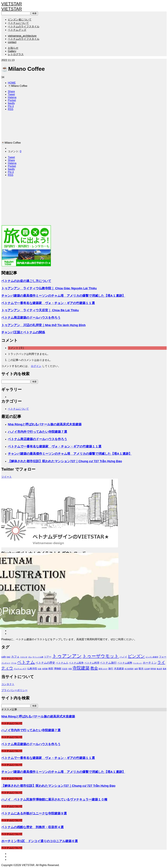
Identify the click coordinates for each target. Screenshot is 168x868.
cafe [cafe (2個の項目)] (4, 657)
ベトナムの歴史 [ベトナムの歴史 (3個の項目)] (45, 663)
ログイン (36, 366)
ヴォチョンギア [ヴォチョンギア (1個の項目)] (20, 669)
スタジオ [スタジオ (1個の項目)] (24, 657)
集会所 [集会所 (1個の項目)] (159, 669)
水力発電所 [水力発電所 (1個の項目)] (129, 669)
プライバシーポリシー (14, 690)
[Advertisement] (84, 202)
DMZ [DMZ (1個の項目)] (8, 657)
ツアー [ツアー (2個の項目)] (48, 657)
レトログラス (16, 54)
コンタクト (8, 684)
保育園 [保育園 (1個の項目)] (45, 669)
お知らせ (13, 48)
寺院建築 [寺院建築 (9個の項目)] (81, 668)
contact (12, 42)
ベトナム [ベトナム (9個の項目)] (26, 662)
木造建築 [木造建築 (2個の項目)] (119, 669)
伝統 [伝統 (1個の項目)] (40, 669)
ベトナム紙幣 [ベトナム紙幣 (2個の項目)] (125, 663)
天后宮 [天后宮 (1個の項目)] (65, 669)
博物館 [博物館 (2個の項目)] (58, 669)
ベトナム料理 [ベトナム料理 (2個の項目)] (92, 663)
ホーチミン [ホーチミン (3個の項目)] (150, 663)
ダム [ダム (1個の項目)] (30, 657)
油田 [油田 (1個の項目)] (136, 669)
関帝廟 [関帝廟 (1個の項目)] (153, 669)
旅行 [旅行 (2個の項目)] (111, 669)
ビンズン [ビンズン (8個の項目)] (136, 656)
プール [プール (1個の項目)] (14, 663)
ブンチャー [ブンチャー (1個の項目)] (6, 663)
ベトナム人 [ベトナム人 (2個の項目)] (62, 663)
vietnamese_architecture (22, 36)
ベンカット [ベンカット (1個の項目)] (137, 663)
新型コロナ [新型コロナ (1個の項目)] (103, 669)
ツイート (7, 477)
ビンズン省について (20, 20)
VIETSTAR (12, 4)
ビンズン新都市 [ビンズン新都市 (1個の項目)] (152, 657)
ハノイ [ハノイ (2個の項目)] (123, 657)
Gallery (12, 51)
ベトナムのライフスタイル (24, 26)
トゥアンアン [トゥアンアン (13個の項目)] (67, 656)
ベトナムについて (18, 23)
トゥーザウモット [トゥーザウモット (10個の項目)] (101, 656)
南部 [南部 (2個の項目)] (51, 669)
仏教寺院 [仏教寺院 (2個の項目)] (32, 669)
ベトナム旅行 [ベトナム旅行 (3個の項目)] (108, 663)
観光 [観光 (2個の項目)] (141, 669)
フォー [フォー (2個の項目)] (163, 657)
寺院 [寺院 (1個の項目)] (70, 669)
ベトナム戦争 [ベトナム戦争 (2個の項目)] (76, 663)
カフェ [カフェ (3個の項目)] (15, 657)
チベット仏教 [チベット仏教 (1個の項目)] (38, 657)
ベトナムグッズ (17, 30)
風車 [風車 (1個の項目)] (165, 669)
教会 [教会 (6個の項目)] (94, 668)
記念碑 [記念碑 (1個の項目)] (147, 669)
